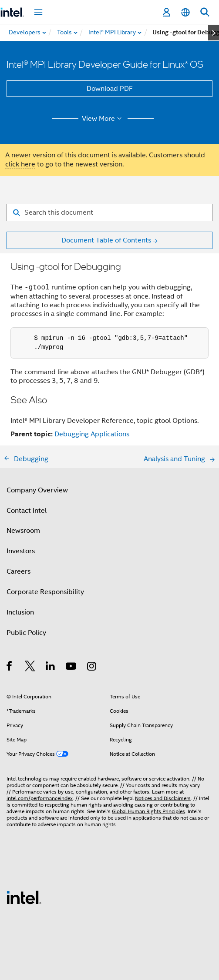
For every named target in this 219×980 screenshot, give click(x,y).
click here (20, 164)
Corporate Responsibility (45, 592)
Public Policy (26, 633)
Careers (19, 571)
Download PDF (110, 89)
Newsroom (23, 531)
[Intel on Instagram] (92, 668)
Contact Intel (27, 511)
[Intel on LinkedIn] (51, 668)
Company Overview (37, 490)
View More (103, 119)
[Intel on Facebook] (10, 668)
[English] (185, 12)
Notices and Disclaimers (163, 798)
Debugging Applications (92, 434)
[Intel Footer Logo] (24, 897)
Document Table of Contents (106, 240)
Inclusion (20, 612)
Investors (21, 551)
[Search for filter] (109, 213)
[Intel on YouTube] (72, 668)
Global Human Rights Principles (148, 811)
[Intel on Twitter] (30, 668)
